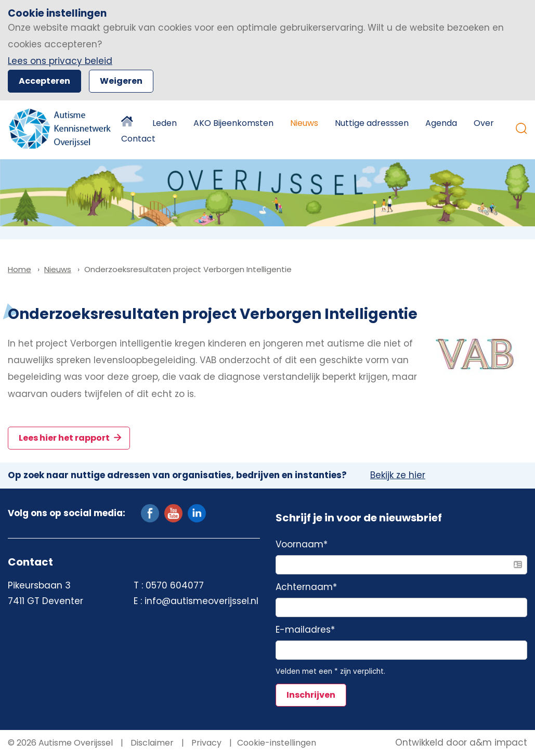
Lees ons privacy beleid (60, 61)
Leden (165, 123)
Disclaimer (151, 743)
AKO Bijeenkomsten (233, 123)
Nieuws (304, 123)
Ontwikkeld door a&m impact (461, 743)
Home (128, 123)
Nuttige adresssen (372, 123)
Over (484, 123)
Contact (138, 139)
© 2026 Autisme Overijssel (60, 743)
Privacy (205, 743)
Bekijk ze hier (398, 476)
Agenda (441, 123)
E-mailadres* (305, 630)
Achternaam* (306, 587)
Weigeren (121, 81)
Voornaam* (302, 545)
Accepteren (44, 81)
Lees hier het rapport (65, 438)
